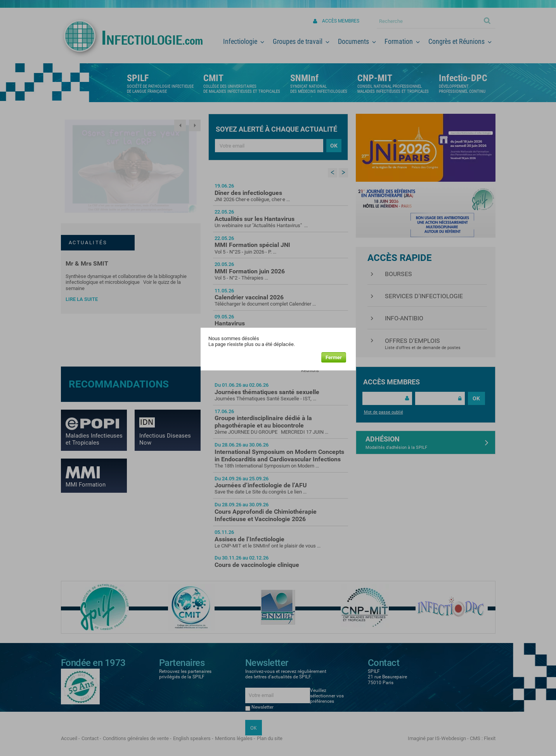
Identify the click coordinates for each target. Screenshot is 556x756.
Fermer (334, 357)
